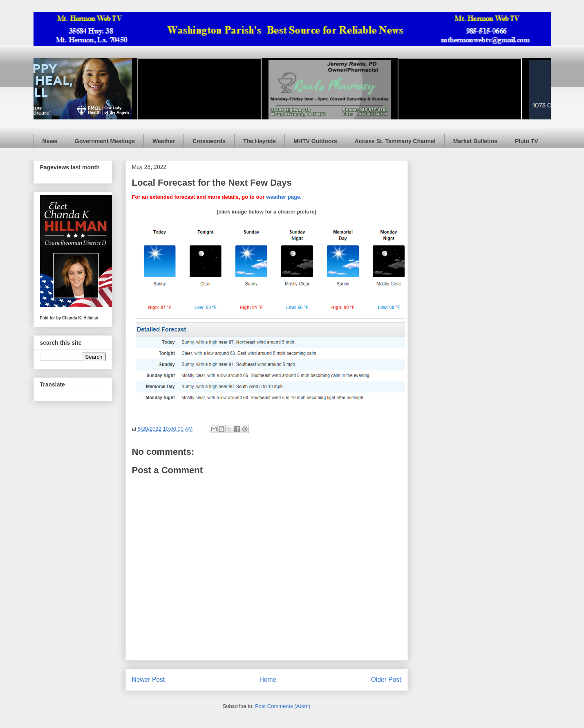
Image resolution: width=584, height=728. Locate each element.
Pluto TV (527, 141)
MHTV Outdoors (315, 141)
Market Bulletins (475, 141)
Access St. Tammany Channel (395, 141)
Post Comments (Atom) (283, 706)
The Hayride (260, 141)
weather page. (284, 197)
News (50, 141)
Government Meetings (105, 141)
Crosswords (209, 141)
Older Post (386, 680)
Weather (164, 141)
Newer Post (149, 680)
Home (268, 680)
